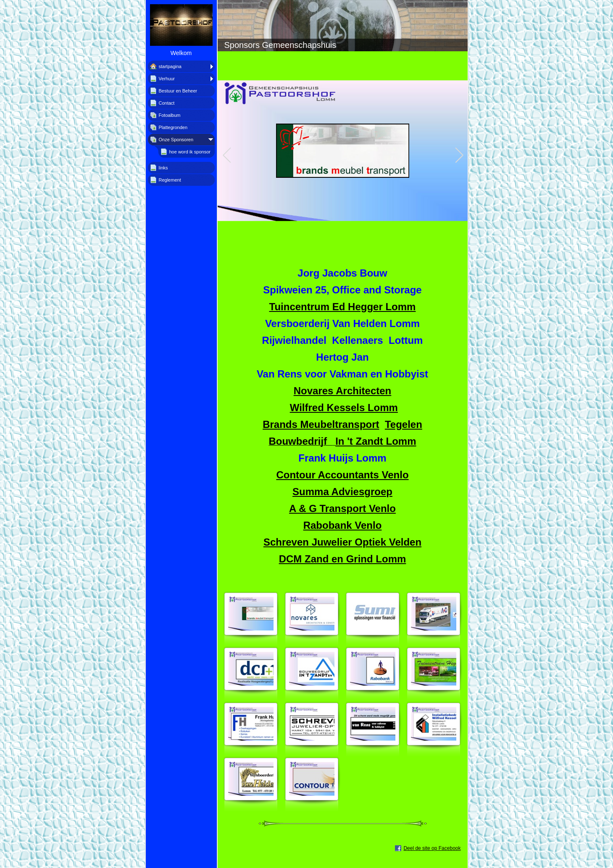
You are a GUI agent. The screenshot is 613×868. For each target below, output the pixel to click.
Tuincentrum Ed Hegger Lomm (343, 307)
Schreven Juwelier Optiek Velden (342, 542)
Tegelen (404, 424)
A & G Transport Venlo (342, 508)
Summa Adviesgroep (342, 492)
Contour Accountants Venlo (342, 475)
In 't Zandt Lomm (376, 441)
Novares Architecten (343, 391)
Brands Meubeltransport (321, 424)
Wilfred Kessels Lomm (344, 408)
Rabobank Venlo (343, 525)
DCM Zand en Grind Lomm (343, 559)
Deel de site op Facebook (432, 848)
